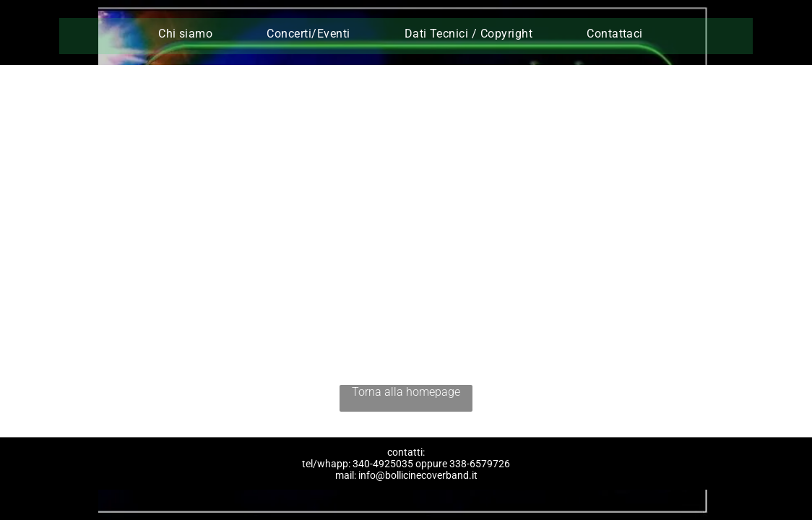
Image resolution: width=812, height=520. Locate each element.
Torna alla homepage (406, 392)
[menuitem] (191, 34)
